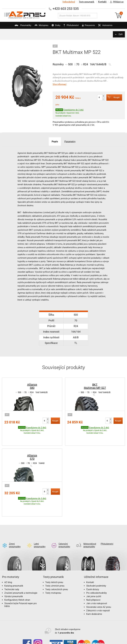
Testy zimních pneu (55, 564)
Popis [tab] (54, 141)
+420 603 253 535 (66, 9)
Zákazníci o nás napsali (98, 589)
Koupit (112, 97)
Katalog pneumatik (14, 564)
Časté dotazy (93, 568)
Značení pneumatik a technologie (21, 571)
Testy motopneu (53, 571)
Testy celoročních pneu (57, 568)
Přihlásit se (116, 2)
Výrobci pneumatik (14, 575)
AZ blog (8, 560)
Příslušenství (72, 25)
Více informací (60, 84)
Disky (53, 26)
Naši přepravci (93, 578)
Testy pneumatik (87, 2)
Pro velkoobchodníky (97, 571)
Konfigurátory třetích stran (17, 578)
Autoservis (110, 26)
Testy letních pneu (54, 560)
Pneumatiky (16, 26)
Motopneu (37, 26)
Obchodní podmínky (96, 564)
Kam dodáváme (94, 592)
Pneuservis (90, 26)
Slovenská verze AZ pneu (99, 585)
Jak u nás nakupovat (97, 582)
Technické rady (12, 568)
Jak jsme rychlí (94, 575)
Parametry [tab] (71, 141)
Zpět (120, 34)
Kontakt (102, 2)
